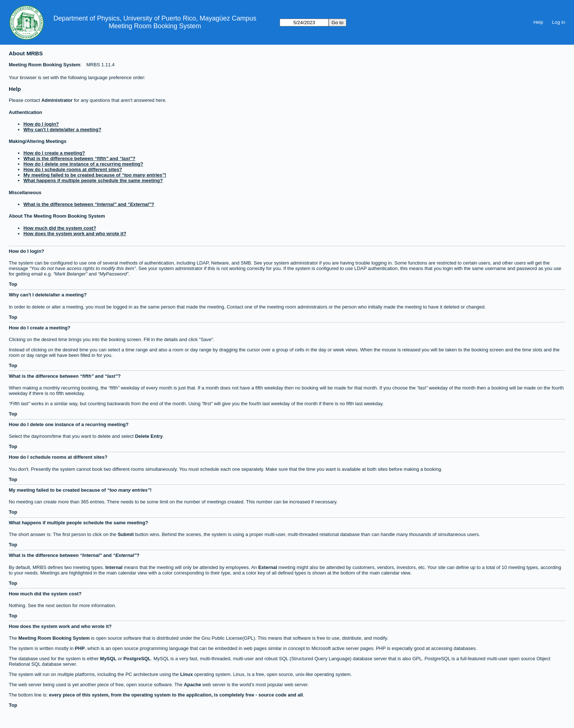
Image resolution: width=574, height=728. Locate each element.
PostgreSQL (137, 659)
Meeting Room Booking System (155, 26)
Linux (187, 674)
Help (538, 22)
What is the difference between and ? (79, 158)
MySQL (108, 659)
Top (13, 284)
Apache (192, 685)
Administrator (57, 100)
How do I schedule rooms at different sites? (73, 169)
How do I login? (41, 124)
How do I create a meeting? (54, 153)
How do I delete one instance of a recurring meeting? (83, 164)
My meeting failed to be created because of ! (95, 175)
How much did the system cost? (60, 228)
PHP (80, 648)
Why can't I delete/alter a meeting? (62, 130)
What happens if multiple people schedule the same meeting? (93, 180)
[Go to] (304, 23)
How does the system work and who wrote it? (75, 234)
